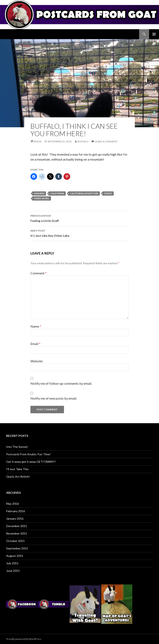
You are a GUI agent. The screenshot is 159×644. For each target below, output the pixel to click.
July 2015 (12, 563)
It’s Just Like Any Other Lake (79, 233)
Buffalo (83, 141)
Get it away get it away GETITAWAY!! (31, 462)
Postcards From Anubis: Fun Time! (28, 454)
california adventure (84, 193)
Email (35, 344)
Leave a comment (106, 141)
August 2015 (15, 556)
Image (38, 141)
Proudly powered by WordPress (24, 639)
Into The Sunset (17, 447)
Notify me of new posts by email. (54, 398)
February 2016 (16, 511)
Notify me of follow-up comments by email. (61, 383)
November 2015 (17, 533)
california (57, 193)
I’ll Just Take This (17, 469)
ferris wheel (42, 198)
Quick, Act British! (18, 476)
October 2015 (15, 541)
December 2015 (17, 526)
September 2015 (17, 548)
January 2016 (15, 518)
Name (36, 326)
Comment (39, 273)
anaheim (39, 193)
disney (108, 193)
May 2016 (13, 504)
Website (37, 361)
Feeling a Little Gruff (79, 218)
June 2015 (13, 571)
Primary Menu (154, 34)
